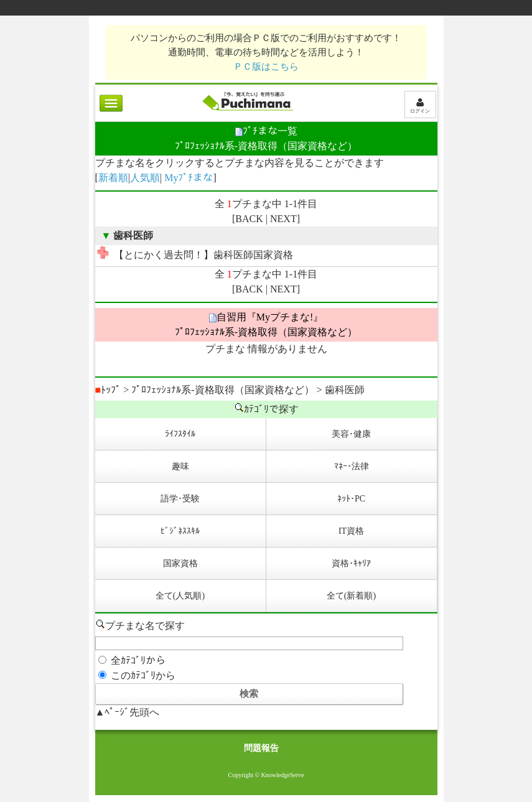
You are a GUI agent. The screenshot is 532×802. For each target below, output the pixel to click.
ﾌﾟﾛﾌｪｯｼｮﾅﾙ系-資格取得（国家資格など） (222, 390)
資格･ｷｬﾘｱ (351, 563)
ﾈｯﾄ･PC (351, 499)
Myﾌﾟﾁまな (189, 178)
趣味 (180, 466)
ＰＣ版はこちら (266, 66)
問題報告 (261, 748)
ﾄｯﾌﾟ (108, 390)
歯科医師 (345, 390)
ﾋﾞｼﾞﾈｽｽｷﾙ (180, 531)
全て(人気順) (180, 596)
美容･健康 (351, 434)
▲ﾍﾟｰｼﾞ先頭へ (128, 712)
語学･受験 (180, 499)
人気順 (145, 178)
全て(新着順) (351, 596)
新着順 (113, 178)
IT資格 (351, 531)
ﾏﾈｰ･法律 (352, 466)
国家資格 (180, 563)
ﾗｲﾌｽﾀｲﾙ (180, 434)
